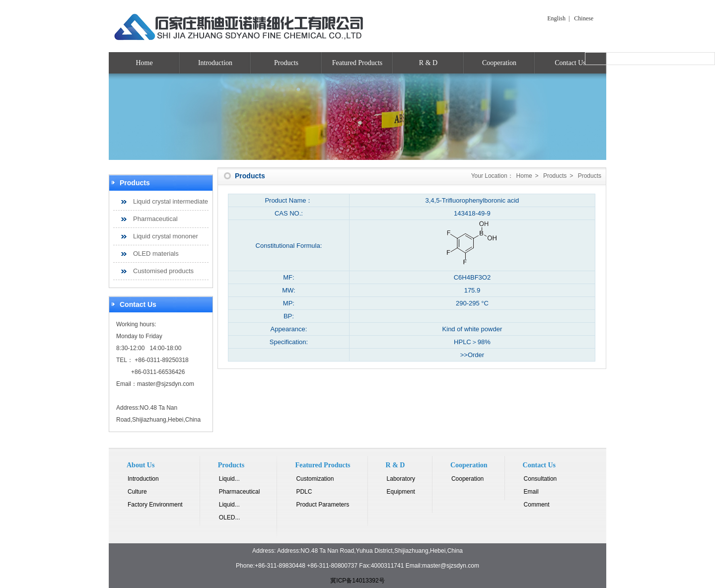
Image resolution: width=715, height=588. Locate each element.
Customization (315, 479)
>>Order (472, 355)
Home (144, 63)
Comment (537, 505)
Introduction (215, 63)
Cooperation (499, 63)
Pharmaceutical (155, 219)
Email (531, 492)
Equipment (401, 492)
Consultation (540, 479)
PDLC (304, 492)
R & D (428, 63)
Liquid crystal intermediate (171, 201)
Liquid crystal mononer (166, 236)
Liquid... (229, 479)
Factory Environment (155, 505)
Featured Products (357, 63)
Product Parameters (322, 505)
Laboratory (401, 479)
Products (286, 63)
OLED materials (156, 254)
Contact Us (570, 63)
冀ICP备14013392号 (357, 581)
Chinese (584, 18)
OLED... (230, 517)
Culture (137, 492)
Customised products (163, 271)
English (556, 18)
